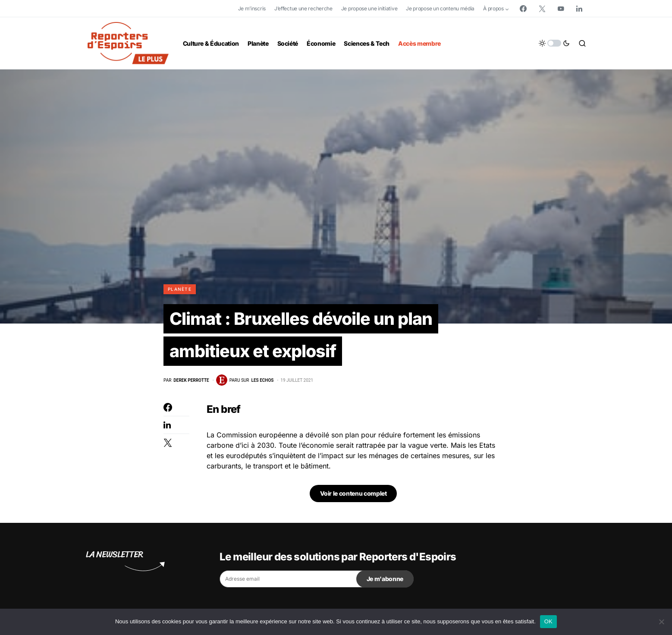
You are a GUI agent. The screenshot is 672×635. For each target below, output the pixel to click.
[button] (554, 43)
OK (548, 621)
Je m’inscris (252, 8)
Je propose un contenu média (440, 8)
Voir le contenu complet (353, 494)
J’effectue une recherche (303, 8)
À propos (493, 8)
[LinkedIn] (579, 9)
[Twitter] (542, 9)
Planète (180, 289)
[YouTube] (561, 9)
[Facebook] (523, 9)
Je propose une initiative (369, 8)
